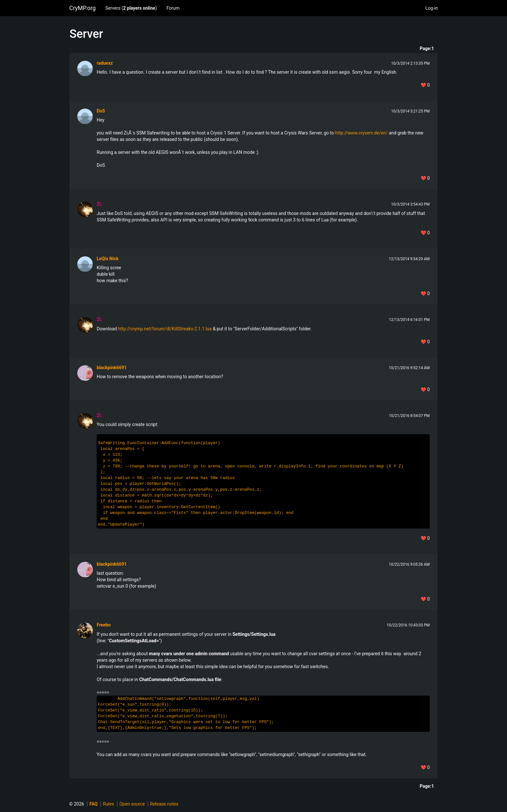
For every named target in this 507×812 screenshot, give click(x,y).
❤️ (425, 85)
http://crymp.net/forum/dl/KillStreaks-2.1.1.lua (165, 329)
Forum (173, 8)
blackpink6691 (112, 368)
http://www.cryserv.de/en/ (361, 133)
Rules (108, 804)
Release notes (164, 804)
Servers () (131, 8)
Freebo (104, 625)
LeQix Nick (108, 259)
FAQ (93, 804)
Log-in (432, 8)
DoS (101, 111)
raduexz (105, 63)
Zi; (99, 204)
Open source (132, 804)
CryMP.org (82, 8)
